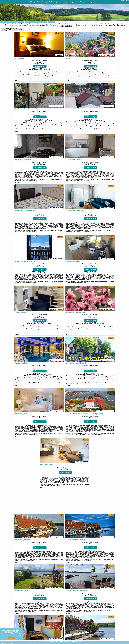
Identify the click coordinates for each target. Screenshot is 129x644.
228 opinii (98, 551)
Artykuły (51, 22)
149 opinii (99, 602)
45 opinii (46, 551)
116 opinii (48, 273)
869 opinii (45, 374)
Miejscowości (21, 22)
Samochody (36, 22)
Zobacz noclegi (40, 66)
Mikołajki (60, 33)
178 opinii (94, 70)
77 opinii (45, 324)
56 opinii (97, 171)
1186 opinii (104, 425)
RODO (15, 636)
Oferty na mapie (13, 22)
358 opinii (46, 425)
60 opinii (98, 374)
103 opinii (96, 120)
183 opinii (46, 602)
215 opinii (98, 324)
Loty (28, 22)
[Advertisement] (65, 502)
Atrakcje (44, 22)
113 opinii (44, 70)
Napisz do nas (80, 642)
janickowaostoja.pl (125, 1)
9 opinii (49, 120)
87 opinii (48, 222)
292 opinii (71, 476)
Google (4, 630)
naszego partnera (31, 79)
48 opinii (46, 171)
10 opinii (96, 273)
